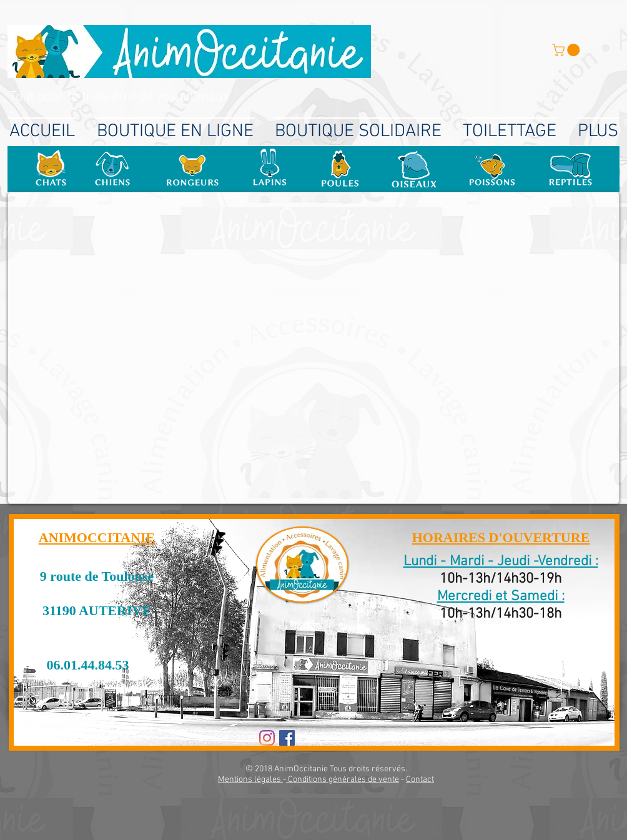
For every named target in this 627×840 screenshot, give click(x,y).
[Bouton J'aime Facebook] (336, 739)
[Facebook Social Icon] (287, 738)
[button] (567, 50)
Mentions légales (250, 780)
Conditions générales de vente (343, 780)
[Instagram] (267, 738)
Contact (420, 780)
